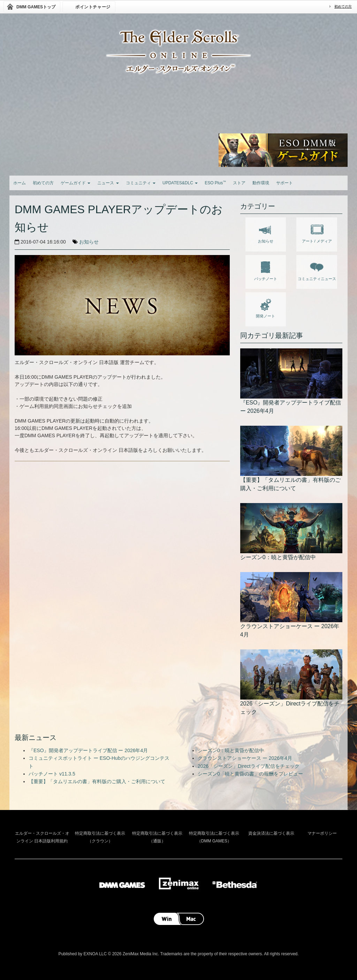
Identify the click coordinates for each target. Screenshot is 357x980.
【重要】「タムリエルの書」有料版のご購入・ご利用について (97, 781)
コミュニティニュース (317, 270)
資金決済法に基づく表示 (271, 833)
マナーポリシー (322, 833)
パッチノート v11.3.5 (52, 774)
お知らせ (89, 242)
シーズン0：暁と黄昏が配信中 (231, 750)
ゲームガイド (75, 183)
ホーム (20, 183)
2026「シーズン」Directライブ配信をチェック (249, 766)
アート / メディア (317, 232)
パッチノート (266, 270)
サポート (284, 183)
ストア (239, 183)
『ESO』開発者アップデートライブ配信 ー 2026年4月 (88, 750)
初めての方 (343, 6)
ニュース (108, 183)
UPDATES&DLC (180, 183)
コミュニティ (141, 183)
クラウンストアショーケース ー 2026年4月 (245, 758)
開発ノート (265, 307)
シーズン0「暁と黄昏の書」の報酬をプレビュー (250, 774)
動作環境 (261, 183)
